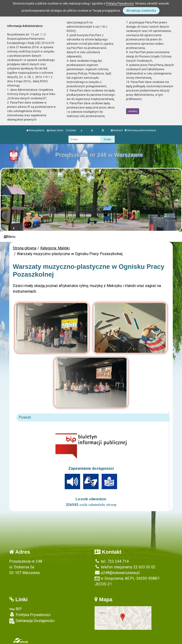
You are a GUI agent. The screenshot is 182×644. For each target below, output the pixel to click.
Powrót (25, 417)
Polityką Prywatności (120, 3)
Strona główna (35, 130)
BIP (16, 609)
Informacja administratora (140, 130)
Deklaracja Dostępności (32, 621)
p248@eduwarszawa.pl (117, 573)
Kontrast (117, 130)
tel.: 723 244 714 (112, 561)
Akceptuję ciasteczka (141, 11)
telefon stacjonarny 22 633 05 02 (125, 567)
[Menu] (91, 237)
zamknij (133, 111)
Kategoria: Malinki (55, 248)
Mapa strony (55, 130)
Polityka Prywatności (30, 615)
